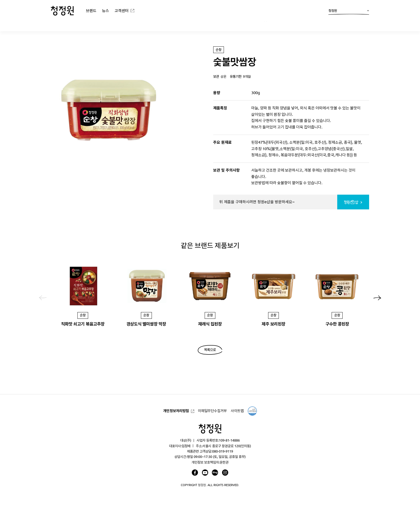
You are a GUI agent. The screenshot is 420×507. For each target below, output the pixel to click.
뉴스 (106, 11)
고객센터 (122, 11)
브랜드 (91, 11)
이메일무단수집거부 (212, 411)
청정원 (349, 12)
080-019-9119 (223, 451)
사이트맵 (237, 411)
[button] (377, 298)
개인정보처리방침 (176, 411)
